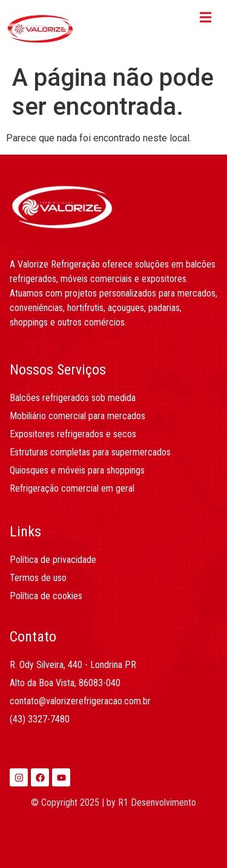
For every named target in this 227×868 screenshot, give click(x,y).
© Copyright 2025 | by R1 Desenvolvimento (113, 802)
